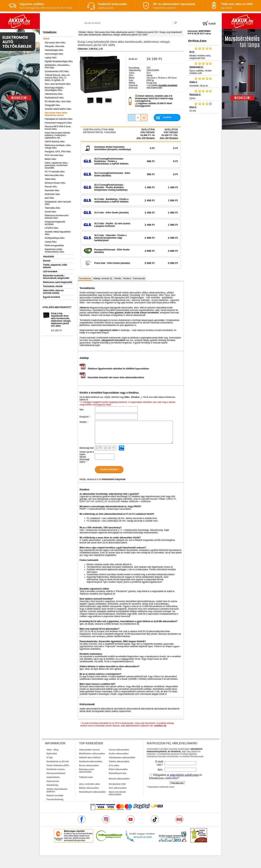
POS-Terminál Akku (54, 155)
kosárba (167, 117)
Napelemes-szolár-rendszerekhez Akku (54, 251)
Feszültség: (134, 68)
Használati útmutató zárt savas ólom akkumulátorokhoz (112, 377)
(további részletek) (168, 85)
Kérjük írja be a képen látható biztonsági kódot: (87, 457)
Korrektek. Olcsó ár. (203, 82)
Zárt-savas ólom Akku (55, 43)
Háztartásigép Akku (54, 50)
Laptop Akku (51, 58)
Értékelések (197, 41)
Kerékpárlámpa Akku (55, 238)
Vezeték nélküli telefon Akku (58, 109)
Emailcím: (85, 417)
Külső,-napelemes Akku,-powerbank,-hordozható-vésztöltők (57, 165)
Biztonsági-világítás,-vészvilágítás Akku (55, 89)
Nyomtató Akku (52, 190)
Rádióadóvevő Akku (54, 98)
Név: (82, 410)
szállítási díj (160, 726)
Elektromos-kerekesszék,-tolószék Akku (57, 217)
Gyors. (203, 94)
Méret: (132, 78)
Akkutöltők (49, 257)
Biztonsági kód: (87, 448)
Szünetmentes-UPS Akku (57, 71)
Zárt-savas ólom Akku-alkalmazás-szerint (56, 114)
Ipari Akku (50, 198)
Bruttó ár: (133, 59)
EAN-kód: (133, 88)
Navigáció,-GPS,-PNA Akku (58, 152)
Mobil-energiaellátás (54, 246)
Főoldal (82, 32)
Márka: (132, 83)
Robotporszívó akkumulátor (87, 771)
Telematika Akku (53, 208)
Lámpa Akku (51, 242)
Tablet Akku (50, 179)
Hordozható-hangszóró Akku (58, 123)
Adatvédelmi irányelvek (114, 479)
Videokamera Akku (54, 94)
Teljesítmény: (135, 70)
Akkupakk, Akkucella (55, 46)
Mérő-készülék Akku (54, 175)
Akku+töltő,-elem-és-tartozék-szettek (54, 292)
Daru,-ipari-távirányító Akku (58, 84)
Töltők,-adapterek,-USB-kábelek (55, 266)
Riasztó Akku (51, 187)
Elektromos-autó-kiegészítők (58, 282)
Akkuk (46, 39)
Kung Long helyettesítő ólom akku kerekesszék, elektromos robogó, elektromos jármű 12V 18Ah (61, 320)
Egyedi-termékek (52, 297)
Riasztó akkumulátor (119, 779)
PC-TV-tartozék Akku (55, 172)
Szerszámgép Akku (54, 54)
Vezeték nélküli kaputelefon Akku (58, 233)
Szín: (131, 75)
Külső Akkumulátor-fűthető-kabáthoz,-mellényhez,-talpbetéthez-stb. (58, 135)
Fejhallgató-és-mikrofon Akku (59, 119)
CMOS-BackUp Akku (55, 142)
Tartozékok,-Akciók (53, 286)
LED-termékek (50, 271)
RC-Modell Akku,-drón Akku (58, 101)
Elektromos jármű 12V (147, 32)
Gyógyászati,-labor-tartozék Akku (58, 203)
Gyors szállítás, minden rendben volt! (203, 68)
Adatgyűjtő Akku (53, 105)
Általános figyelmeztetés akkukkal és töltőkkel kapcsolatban (114, 369)
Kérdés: (84, 422)
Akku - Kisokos (132, 397)
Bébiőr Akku (51, 159)
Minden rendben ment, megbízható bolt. (203, 53)
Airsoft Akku (50, 212)
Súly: (131, 80)
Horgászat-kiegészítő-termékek (55, 223)
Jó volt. (203, 107)
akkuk (111, 850)
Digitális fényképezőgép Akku (59, 61)
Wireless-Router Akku (55, 183)
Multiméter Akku (52, 194)
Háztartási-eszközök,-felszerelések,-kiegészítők (56, 277)
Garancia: (133, 85)
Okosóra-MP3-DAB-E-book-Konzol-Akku (58, 128)
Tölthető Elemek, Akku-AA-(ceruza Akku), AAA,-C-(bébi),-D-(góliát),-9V (58, 78)
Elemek (47, 261)
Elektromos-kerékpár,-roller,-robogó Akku (58, 147)
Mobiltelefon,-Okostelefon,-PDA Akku (58, 66)
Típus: (132, 73)
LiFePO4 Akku (52, 228)
